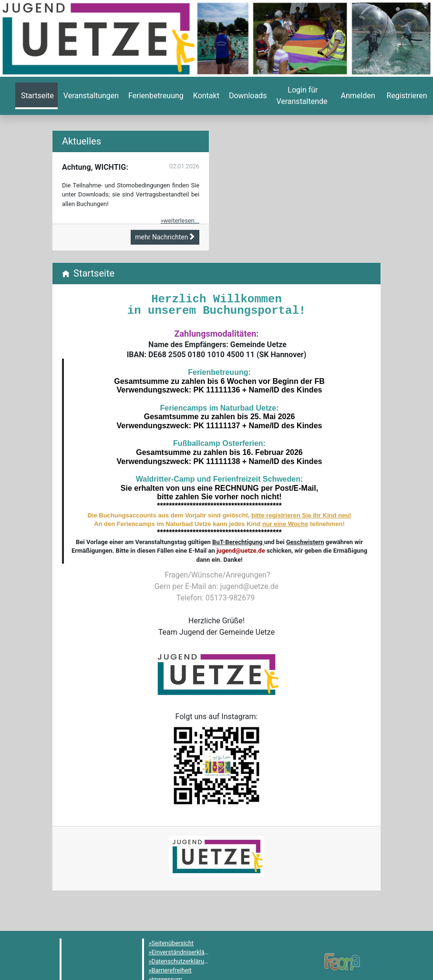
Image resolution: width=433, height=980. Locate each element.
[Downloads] (247, 96)
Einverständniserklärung (184, 952)
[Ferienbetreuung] (155, 96)
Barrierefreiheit (172, 970)
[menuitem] (36, 96)
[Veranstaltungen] (90, 96)
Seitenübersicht (173, 943)
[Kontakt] (205, 96)
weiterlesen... (181, 221)
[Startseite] (36, 96)
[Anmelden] (302, 96)
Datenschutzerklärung (181, 961)
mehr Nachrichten (165, 237)
